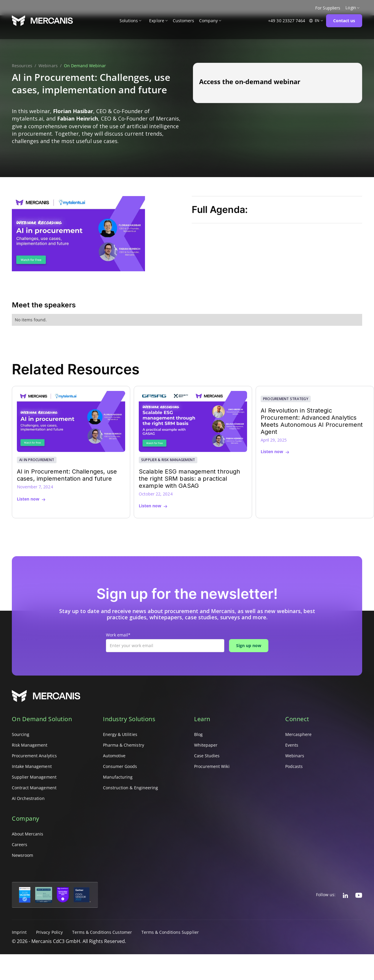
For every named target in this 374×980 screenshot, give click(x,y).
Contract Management (34, 788)
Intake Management (32, 766)
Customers (183, 21)
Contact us (344, 21)
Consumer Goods (120, 766)
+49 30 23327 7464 (287, 21)
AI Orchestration (28, 798)
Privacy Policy (49, 932)
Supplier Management (34, 777)
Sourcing (21, 734)
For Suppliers (328, 8)
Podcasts (294, 766)
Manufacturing (118, 777)
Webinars (48, 66)
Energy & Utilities (120, 734)
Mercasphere (298, 734)
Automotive (114, 756)
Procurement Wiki (212, 766)
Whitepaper (206, 745)
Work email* (118, 635)
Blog (198, 734)
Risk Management (30, 745)
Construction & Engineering (130, 788)
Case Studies (207, 756)
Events (292, 745)
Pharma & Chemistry (124, 745)
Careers (20, 845)
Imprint (19, 932)
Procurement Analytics (34, 756)
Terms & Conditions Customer (102, 932)
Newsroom (22, 855)
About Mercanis (28, 834)
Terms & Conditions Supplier (170, 932)
